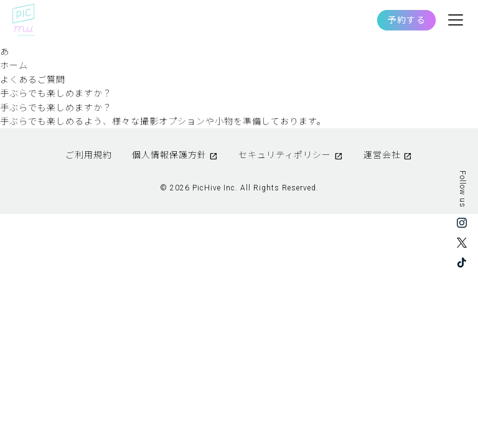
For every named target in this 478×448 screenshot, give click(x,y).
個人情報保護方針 (169, 155)
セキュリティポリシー (285, 155)
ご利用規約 (89, 155)
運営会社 (382, 155)
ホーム (14, 65)
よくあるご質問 (33, 80)
